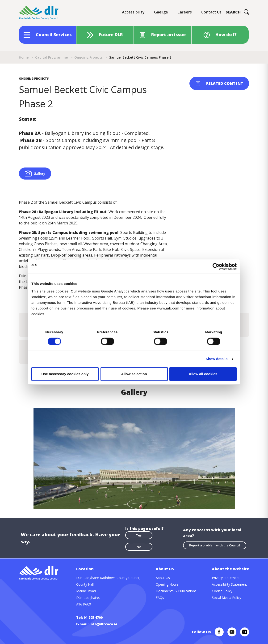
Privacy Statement (226, 578)
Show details (217, 359)
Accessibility (133, 12)
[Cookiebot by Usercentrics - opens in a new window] (216, 266)
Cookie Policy (222, 591)
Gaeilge (161, 12)
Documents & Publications (176, 591)
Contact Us (211, 12)
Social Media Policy (226, 598)
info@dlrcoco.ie (103, 624)
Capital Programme (51, 57)
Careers (185, 12)
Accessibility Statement (229, 584)
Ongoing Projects (88, 57)
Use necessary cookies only (65, 374)
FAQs (160, 598)
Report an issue (168, 34)
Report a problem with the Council (215, 545)
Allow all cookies (203, 374)
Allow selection (134, 374)
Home (24, 57)
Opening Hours (167, 584)
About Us (163, 578)
